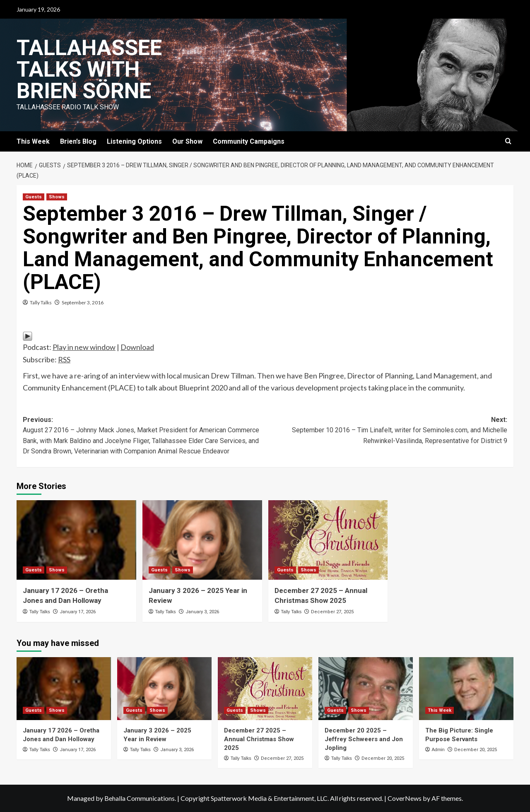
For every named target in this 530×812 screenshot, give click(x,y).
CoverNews (405, 798)
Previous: (144, 436)
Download (137, 347)
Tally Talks (41, 302)
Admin (438, 749)
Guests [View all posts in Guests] (34, 197)
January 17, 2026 (78, 612)
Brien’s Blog (78, 141)
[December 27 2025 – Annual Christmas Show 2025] (328, 540)
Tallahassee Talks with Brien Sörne (89, 69)
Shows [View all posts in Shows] (57, 197)
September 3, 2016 (83, 302)
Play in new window (84, 347)
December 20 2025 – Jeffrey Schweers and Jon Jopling (364, 739)
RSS (64, 359)
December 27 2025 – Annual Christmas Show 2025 (259, 739)
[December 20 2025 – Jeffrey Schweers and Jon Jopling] (366, 689)
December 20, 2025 (383, 758)
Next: (386, 431)
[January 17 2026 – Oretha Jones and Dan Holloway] (76, 540)
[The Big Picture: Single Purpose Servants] (466, 689)
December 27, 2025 (332, 612)
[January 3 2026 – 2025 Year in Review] (202, 540)
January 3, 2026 (202, 612)
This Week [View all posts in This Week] (440, 710)
